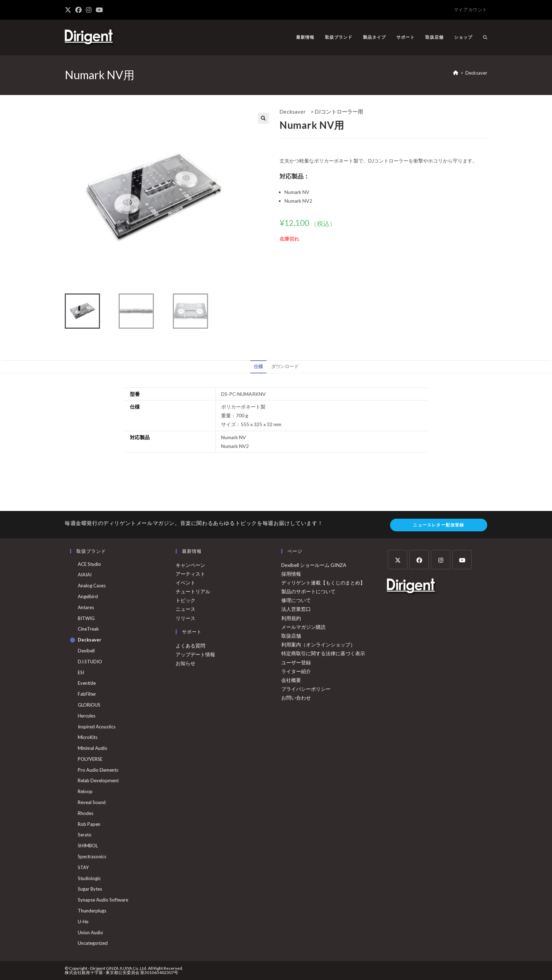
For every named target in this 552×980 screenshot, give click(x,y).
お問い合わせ (296, 698)
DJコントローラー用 (339, 112)
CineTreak (88, 629)
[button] (263, 118)
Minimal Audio (93, 748)
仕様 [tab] (258, 366)
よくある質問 (190, 646)
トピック (186, 600)
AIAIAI (85, 575)
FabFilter (87, 694)
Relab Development (98, 780)
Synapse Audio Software (103, 900)
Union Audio (90, 932)
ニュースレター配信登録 (438, 525)
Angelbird (88, 596)
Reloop (85, 791)
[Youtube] (462, 560)
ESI (81, 672)
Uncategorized (93, 943)
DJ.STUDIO (90, 662)
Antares (86, 607)
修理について (296, 600)
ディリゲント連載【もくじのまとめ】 (323, 583)
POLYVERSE (90, 759)
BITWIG (86, 618)
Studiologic (89, 878)
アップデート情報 (195, 654)
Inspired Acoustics (97, 727)
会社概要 (291, 680)
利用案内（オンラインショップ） (318, 644)
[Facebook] (419, 560)
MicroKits (88, 737)
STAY (83, 867)
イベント (186, 583)
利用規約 (291, 618)
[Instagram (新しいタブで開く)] (89, 10)
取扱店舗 (291, 636)
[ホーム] (456, 73)
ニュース (186, 609)
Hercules (87, 716)
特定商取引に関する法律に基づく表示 (323, 653)
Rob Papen (89, 824)
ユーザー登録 (296, 662)
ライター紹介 (296, 671)
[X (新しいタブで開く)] (69, 10)
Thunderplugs (92, 911)
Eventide (87, 683)
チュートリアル (193, 591)
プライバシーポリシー (306, 689)
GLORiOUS (89, 705)
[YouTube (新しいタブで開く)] (99, 10)
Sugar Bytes (90, 889)
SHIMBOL (88, 846)
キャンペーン (190, 565)
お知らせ (186, 663)
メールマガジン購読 (303, 627)
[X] (398, 560)
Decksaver (476, 73)
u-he (83, 922)
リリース (186, 618)
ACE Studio (89, 564)
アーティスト (190, 574)
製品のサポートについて (308, 591)
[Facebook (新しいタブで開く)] (79, 10)
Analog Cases (92, 586)
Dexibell (86, 651)
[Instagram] (441, 560)
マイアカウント (471, 10)
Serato (85, 835)
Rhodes (86, 813)
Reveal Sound (92, 802)
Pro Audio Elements (98, 770)
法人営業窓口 (296, 609)
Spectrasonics (92, 856)
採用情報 (291, 574)
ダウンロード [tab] (285, 366)
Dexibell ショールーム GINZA (314, 565)
